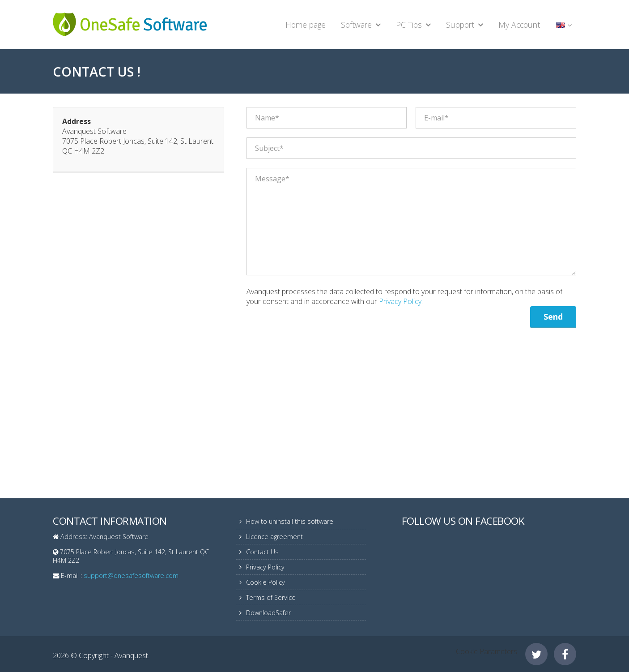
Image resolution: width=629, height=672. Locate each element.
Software (356, 25)
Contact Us (262, 552)
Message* (411, 222)
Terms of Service (271, 597)
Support (460, 25)
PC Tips (409, 25)
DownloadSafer (268, 613)
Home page (306, 25)
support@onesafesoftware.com (131, 576)
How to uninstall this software (290, 521)
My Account (519, 25)
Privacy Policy (400, 301)
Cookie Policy (266, 582)
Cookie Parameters (487, 651)
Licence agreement (274, 537)
